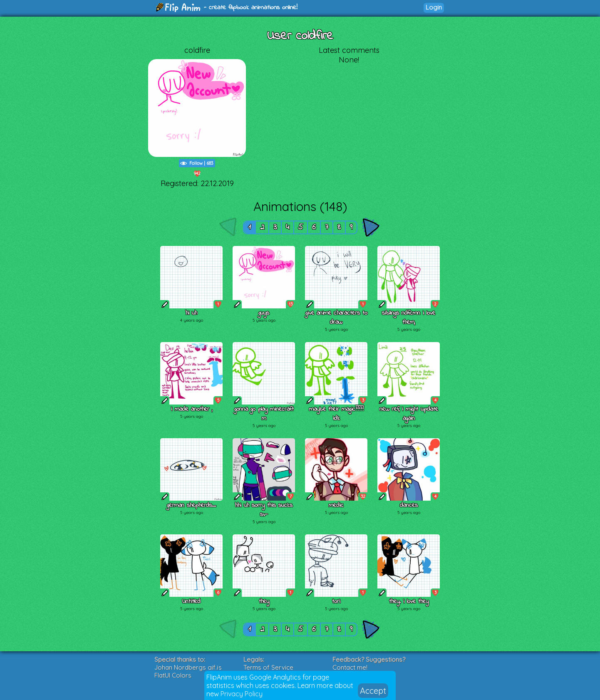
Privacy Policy (242, 694)
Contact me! (350, 667)
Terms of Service (268, 667)
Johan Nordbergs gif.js (188, 667)
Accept (373, 691)
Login (434, 7)
